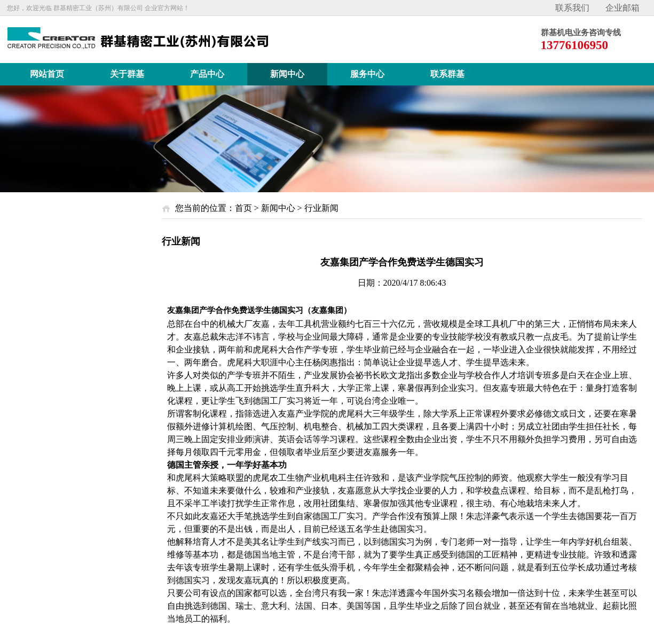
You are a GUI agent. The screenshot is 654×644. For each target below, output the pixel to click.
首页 (243, 208)
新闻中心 (278, 208)
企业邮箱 (623, 8)
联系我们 (572, 8)
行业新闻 (321, 208)
